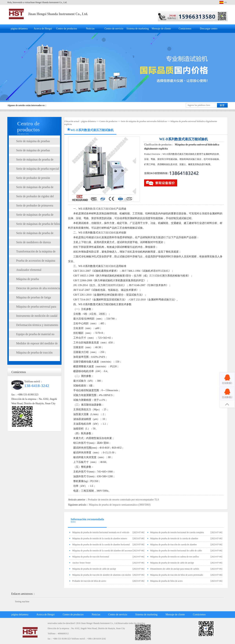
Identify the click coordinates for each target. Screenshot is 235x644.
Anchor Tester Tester (81, 563)
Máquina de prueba (28, 279)
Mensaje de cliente (161, 29)
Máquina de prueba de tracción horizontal (91, 557)
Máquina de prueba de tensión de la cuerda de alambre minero (100, 538)
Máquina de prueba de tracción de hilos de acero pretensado (177, 575)
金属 (202, 214)
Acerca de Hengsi (43, 29)
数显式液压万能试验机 (103, 209)
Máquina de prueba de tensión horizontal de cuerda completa (177, 532)
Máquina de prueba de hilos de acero (166, 581)
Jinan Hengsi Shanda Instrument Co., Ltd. (58, 14)
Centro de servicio (114, 29)
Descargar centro (209, 29)
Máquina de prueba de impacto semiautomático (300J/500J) (120, 505)
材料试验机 (162, 271)
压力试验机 (156, 276)
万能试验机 (110, 266)
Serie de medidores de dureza (33, 242)
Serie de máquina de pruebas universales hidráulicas (144, 121)
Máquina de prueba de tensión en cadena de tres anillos (175, 557)
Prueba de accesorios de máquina (36, 261)
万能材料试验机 (115, 285)
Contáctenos (185, 29)
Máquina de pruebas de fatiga (34, 297)
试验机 (98, 237)
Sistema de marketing (138, 29)
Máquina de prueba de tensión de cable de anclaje (172, 563)
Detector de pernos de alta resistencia (38, 288)
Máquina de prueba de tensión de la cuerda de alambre (174, 538)
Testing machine (22, 602)
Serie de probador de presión (33, 178)
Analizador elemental (29, 270)
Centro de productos (67, 29)
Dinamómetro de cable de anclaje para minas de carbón (175, 569)
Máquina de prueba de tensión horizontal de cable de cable (176, 551)
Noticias (90, 29)
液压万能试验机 (107, 233)
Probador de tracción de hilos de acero (89, 581)
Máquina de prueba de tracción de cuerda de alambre (173, 545)
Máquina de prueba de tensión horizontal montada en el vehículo (101, 532)
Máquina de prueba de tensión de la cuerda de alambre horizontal (101, 545)
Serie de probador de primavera (35, 205)
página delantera (19, 29)
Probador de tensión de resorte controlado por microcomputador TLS (123, 500)
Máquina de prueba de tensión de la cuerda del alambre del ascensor (102, 551)
